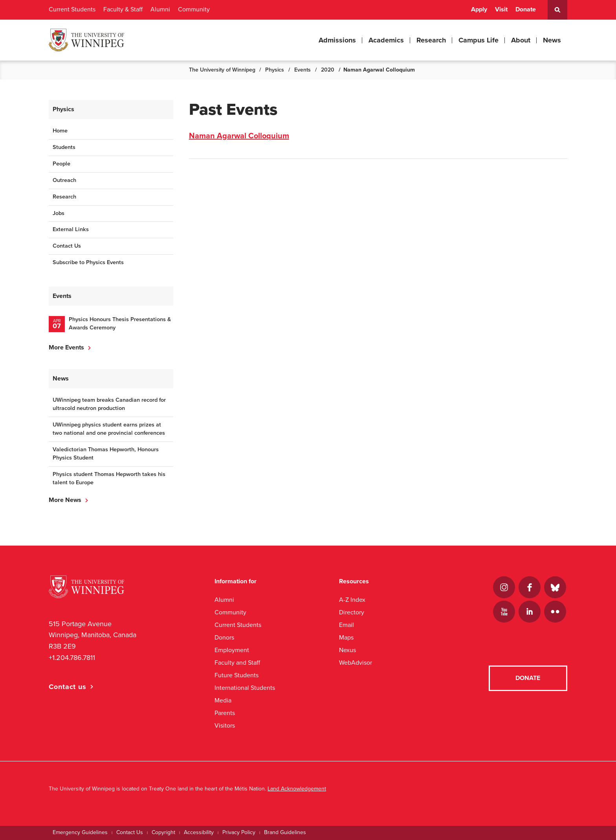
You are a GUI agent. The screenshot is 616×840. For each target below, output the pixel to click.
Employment (232, 650)
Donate (526, 9)
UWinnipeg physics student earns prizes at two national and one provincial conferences (109, 429)
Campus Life (478, 40)
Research (431, 40)
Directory (352, 612)
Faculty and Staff (237, 663)
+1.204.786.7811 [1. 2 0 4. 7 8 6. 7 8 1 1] (72, 658)
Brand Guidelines (285, 832)
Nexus (347, 650)
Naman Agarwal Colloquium (239, 136)
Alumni (160, 9)
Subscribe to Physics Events (88, 262)
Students (64, 147)
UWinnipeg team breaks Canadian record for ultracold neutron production (109, 404)
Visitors (225, 725)
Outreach (64, 180)
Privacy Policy (239, 832)
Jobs (59, 213)
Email (346, 625)
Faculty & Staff (123, 9)
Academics (386, 40)
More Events (66, 347)
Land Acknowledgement (297, 789)
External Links (71, 229)
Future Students (236, 675)
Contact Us (67, 246)
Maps (346, 637)
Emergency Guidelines (80, 832)
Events (302, 70)
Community (194, 9)
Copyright (163, 832)
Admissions (337, 40)
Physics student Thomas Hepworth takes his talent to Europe (109, 478)
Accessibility (199, 832)
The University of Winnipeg (222, 70)
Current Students (72, 9)
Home (60, 131)
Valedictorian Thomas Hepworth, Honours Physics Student (106, 454)
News (552, 40)
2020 (328, 70)
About (521, 40)
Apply (479, 9)
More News (65, 500)
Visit (501, 9)
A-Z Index (352, 600)
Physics (275, 70)
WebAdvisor (356, 663)
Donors (224, 637)
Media (223, 700)
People (61, 164)
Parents (225, 713)
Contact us (68, 687)
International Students (245, 688)
